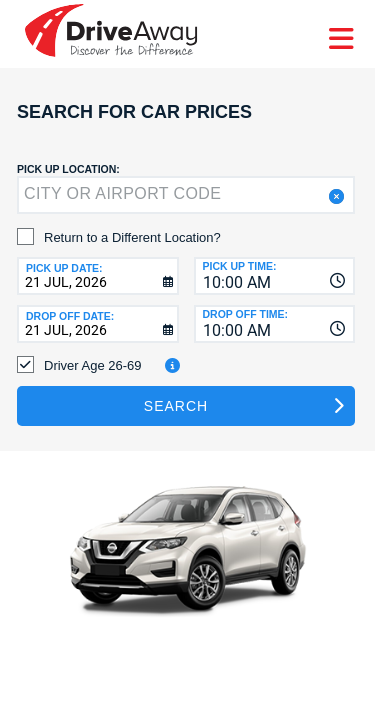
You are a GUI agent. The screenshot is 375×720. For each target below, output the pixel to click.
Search (176, 406)
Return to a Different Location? (132, 237)
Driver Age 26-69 (93, 365)
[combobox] (275, 276)
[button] (334, 196)
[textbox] (186, 195)
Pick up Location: (68, 169)
